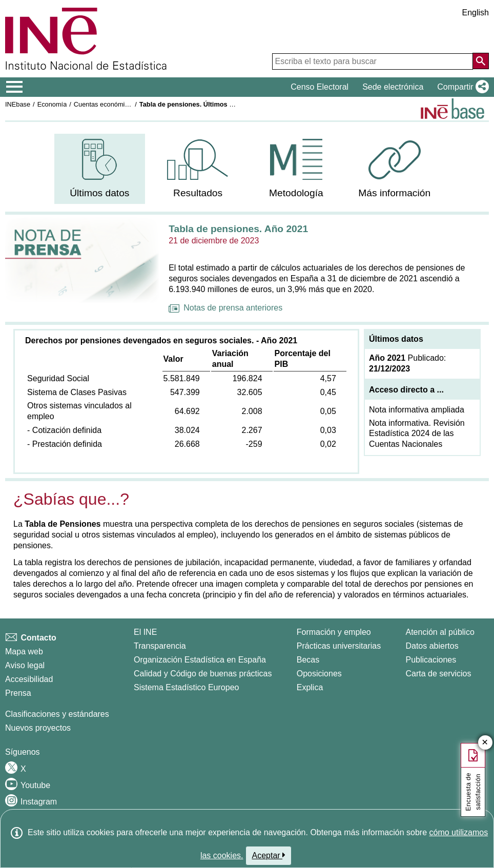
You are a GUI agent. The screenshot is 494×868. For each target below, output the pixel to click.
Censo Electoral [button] (320, 87)
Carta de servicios (438, 674)
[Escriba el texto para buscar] (373, 61)
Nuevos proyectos (38, 728)
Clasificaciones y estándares (57, 714)
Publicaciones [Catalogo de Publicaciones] (431, 660)
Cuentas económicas (105, 104)
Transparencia (160, 646)
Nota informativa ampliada (417, 410)
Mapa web (24, 652)
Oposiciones (319, 674)
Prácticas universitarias (339, 646)
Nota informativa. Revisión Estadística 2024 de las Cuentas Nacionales (417, 434)
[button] (461, 87)
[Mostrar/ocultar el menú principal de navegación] (15, 87)
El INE (145, 632)
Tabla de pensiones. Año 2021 (238, 229)
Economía (52, 104)
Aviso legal (25, 665)
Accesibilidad (29, 679)
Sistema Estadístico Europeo (186, 687)
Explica (310, 687)
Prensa (18, 693)
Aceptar (269, 855)
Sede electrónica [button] (393, 87)
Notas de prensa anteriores (225, 308)
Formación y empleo (334, 632)
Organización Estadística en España (200, 660)
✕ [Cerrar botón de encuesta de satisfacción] (485, 743)
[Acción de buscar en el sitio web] (481, 61)
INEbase (18, 104)
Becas (308, 660)
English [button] (476, 13)
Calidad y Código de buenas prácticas (203, 674)
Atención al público (440, 632)
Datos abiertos (432, 646)
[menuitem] (100, 169)
